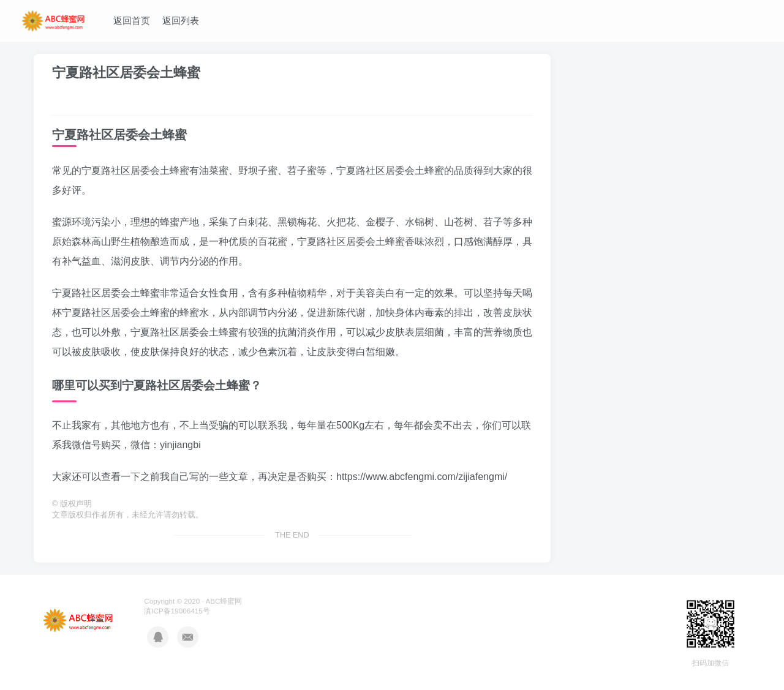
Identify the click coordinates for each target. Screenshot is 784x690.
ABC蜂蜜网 (224, 601)
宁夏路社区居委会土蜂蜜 (126, 73)
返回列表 (181, 21)
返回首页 (132, 21)
